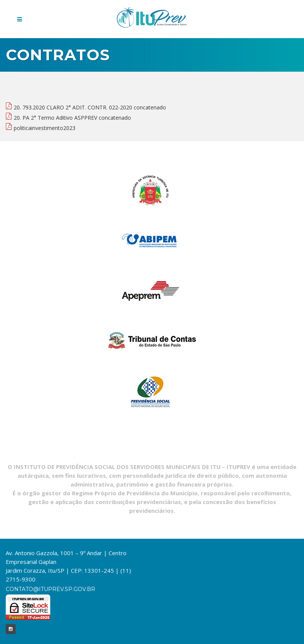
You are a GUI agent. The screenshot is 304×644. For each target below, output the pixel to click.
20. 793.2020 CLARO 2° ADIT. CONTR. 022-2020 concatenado (86, 107)
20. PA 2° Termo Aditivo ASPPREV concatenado (68, 118)
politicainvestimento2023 (41, 128)
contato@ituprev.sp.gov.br (50, 589)
